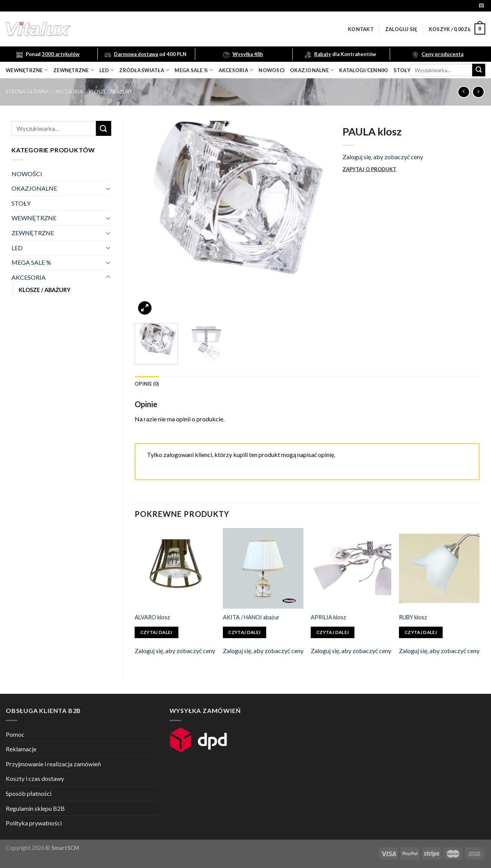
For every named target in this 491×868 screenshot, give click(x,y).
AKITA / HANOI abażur (251, 617)
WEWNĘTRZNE (34, 218)
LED (107, 70)
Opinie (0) (147, 384)
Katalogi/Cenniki (363, 70)
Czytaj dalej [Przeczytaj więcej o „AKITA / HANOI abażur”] (244, 632)
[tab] (147, 384)
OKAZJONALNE (312, 70)
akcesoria (236, 70)
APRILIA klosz (328, 617)
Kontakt (361, 29)
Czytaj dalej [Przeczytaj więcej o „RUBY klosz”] (421, 632)
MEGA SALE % (31, 262)
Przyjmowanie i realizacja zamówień (53, 764)
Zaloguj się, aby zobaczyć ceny (383, 157)
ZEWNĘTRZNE (33, 233)
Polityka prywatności (34, 823)
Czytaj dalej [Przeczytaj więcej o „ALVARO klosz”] (157, 632)
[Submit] (479, 70)
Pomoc (15, 734)
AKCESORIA (69, 92)
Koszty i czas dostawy (35, 778)
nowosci (272, 70)
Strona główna (27, 92)
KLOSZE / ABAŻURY (111, 92)
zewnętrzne (74, 70)
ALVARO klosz (152, 617)
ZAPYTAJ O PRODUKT (369, 169)
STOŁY (21, 203)
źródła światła (144, 70)
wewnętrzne (27, 70)
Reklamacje (21, 749)
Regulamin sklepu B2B (35, 808)
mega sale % (194, 70)
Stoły (402, 70)
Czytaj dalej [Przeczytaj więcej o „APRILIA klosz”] (333, 632)
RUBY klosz (413, 617)
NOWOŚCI (27, 174)
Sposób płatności (29, 793)
